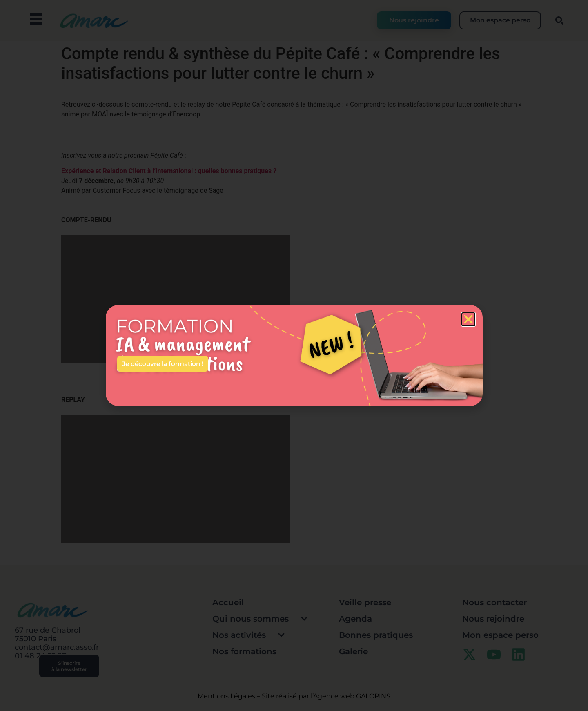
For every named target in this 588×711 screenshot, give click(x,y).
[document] (294, 355)
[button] (468, 319)
